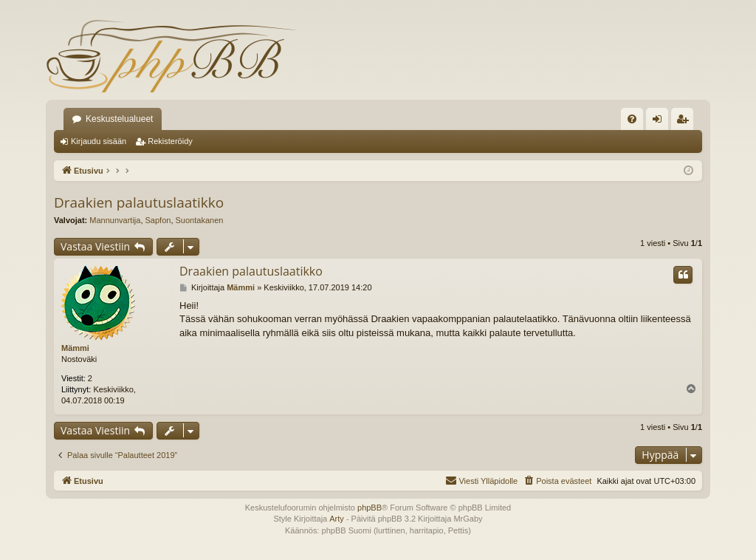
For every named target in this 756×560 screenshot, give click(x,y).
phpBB (370, 508)
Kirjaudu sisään (99, 141)
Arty (337, 519)
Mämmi (75, 348)
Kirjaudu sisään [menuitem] (660, 122)
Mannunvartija (115, 220)
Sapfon (158, 220)
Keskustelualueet (119, 119)
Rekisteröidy (170, 141)
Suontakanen (200, 220)
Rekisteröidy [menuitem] (685, 122)
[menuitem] (632, 119)
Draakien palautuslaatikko (139, 202)
